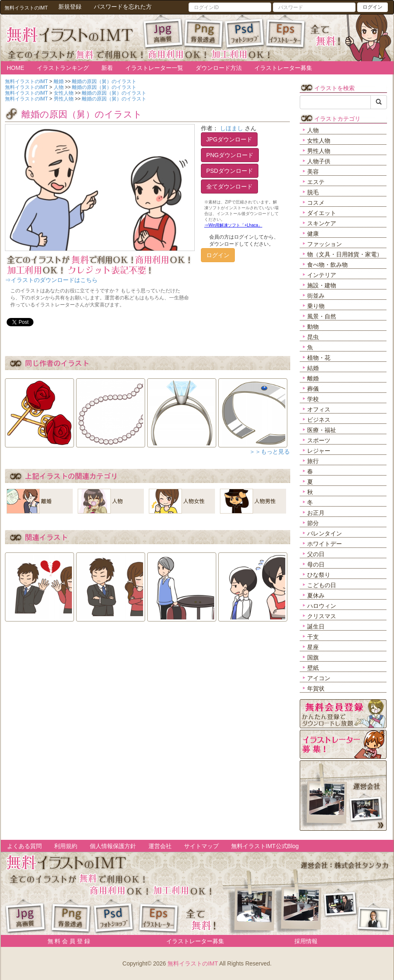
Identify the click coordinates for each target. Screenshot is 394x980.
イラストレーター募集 (283, 68)
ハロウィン (322, 606)
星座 (313, 647)
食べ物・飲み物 (327, 265)
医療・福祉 (322, 430)
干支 (313, 637)
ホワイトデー (325, 544)
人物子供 (319, 161)
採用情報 (306, 941)
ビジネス (319, 420)
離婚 (313, 378)
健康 (313, 234)
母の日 (316, 564)
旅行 (313, 461)
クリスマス (322, 616)
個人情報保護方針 (113, 846)
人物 (313, 130)
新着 (107, 68)
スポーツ (319, 440)
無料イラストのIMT (193, 963)
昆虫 (313, 337)
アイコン (319, 678)
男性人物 (319, 151)
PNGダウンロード (230, 155)
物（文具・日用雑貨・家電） (345, 254)
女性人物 (319, 141)
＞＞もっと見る (270, 452)
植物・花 (319, 358)
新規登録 (70, 7)
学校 (313, 399)
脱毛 (313, 192)
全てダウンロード (229, 186)
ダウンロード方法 (219, 68)
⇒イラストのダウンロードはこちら (51, 280)
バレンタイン (325, 533)
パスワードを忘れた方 (123, 7)
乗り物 (316, 306)
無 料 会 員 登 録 (66, 941)
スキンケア (322, 223)
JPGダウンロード (229, 139)
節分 (313, 523)
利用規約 (66, 846)
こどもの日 (322, 585)
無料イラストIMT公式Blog (265, 846)
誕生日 (316, 626)
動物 (313, 327)
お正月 (316, 513)
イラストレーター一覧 (154, 68)
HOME (16, 68)
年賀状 (316, 688)
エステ (316, 182)
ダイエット (322, 213)
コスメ (316, 203)
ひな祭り (319, 575)
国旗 (313, 657)
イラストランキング (63, 68)
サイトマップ (201, 846)
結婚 (313, 368)
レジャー (319, 451)
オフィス (319, 409)
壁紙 (313, 668)
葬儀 (313, 389)
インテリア (322, 275)
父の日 (316, 554)
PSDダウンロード (230, 171)
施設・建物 (322, 285)
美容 (313, 172)
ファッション (325, 244)
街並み (316, 296)
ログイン (373, 7)
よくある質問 (24, 846)
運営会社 (160, 846)
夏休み (316, 595)
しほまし (232, 128)
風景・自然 (322, 316)
